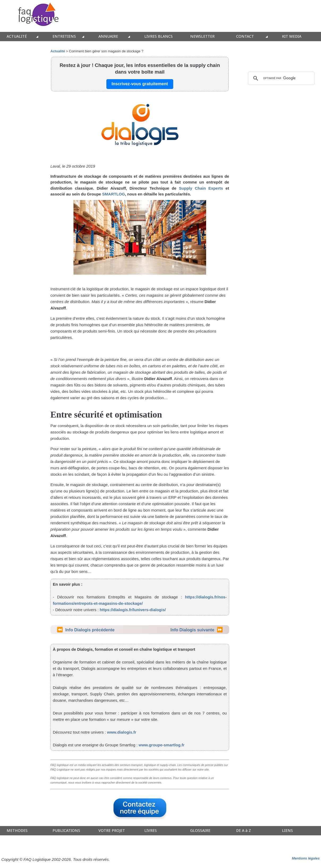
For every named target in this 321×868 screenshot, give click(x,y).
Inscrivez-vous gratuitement (140, 84)
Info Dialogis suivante (192, 630)
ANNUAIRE (108, 37)
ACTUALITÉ (17, 37)
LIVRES (151, 831)
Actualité (58, 51)
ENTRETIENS (64, 37)
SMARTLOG (114, 194)
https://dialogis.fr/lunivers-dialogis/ (133, 610)
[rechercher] (280, 78)
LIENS (287, 831)
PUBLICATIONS (66, 831)
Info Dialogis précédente (90, 630)
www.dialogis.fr (122, 732)
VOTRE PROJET (112, 831)
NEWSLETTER (202, 37)
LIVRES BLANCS (159, 37)
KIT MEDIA (292, 37)
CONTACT (245, 37)
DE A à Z (244, 831)
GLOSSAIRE (200, 831)
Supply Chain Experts (201, 188)
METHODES (17, 831)
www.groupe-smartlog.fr (161, 745)
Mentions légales (306, 858)
